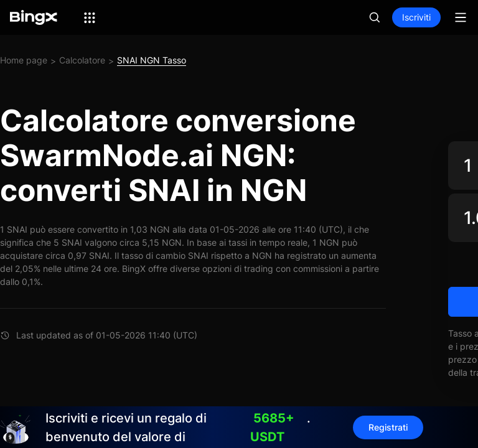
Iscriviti (416, 17)
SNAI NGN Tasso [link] (152, 60)
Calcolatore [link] (82, 60)
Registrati (388, 427)
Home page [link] (24, 60)
